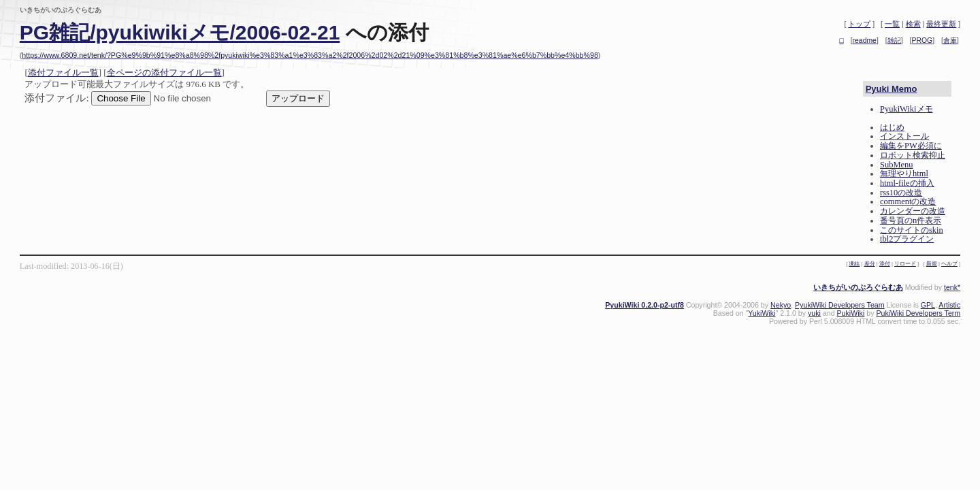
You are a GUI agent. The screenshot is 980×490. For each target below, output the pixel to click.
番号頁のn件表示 (911, 220)
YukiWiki (762, 313)
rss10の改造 (901, 193)
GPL (928, 305)
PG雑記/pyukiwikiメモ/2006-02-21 (180, 32)
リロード (905, 264)
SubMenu (897, 165)
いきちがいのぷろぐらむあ (858, 287)
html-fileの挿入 (907, 183)
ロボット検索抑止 (913, 155)
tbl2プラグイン (907, 239)
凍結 (854, 264)
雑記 (894, 40)
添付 (885, 264)
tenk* (952, 287)
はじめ (892, 127)
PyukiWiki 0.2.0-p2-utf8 (644, 305)
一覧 (892, 24)
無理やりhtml (904, 174)
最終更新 (941, 24)
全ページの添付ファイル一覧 (164, 72)
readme (865, 40)
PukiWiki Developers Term (918, 313)
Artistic (949, 305)
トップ (859, 24)
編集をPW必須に (911, 146)
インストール (904, 136)
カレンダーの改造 (913, 211)
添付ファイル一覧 (63, 72)
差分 (870, 264)
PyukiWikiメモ (906, 109)
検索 (913, 24)
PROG (922, 40)
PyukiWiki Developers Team (839, 305)
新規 (932, 264)
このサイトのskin (912, 230)
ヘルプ (949, 264)
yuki (814, 313)
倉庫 (950, 40)
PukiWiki (851, 313)
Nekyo (781, 305)
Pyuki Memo (892, 89)
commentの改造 (908, 201)
